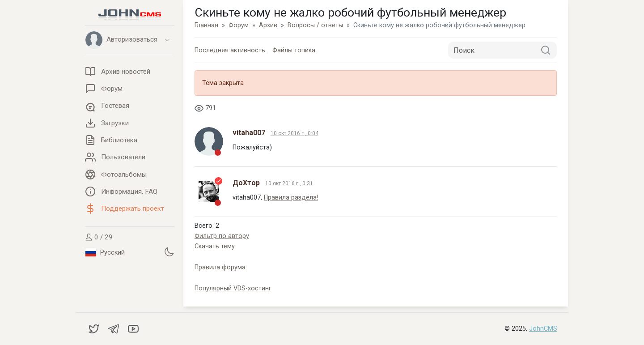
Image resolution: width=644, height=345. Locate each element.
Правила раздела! (291, 198)
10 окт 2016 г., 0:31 (289, 183)
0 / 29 (99, 237)
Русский (105, 252)
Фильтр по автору (222, 236)
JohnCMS (543, 329)
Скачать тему (215, 246)
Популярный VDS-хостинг (233, 288)
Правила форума (220, 267)
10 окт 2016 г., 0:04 (294, 133)
